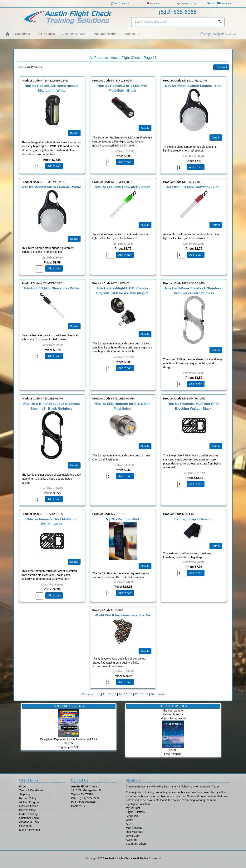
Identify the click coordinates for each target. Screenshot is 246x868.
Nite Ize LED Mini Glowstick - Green (122, 187)
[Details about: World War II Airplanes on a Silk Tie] (145, 651)
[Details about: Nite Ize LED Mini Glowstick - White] (74, 326)
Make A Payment (30, 830)
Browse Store (27, 810)
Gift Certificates (29, 806)
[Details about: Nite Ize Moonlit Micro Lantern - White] (74, 239)
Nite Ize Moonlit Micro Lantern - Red (193, 86)
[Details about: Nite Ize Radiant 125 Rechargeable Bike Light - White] (74, 133)
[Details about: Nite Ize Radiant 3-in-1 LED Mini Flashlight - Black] (145, 128)
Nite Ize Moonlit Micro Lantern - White (52, 187)
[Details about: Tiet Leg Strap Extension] (216, 546)
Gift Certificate (121, 4)
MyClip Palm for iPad (122, 519)
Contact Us (133, 34)
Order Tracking (28, 814)
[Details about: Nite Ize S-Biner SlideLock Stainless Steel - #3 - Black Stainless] (74, 465)
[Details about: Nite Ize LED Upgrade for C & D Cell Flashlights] (145, 446)
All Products (47, 34)
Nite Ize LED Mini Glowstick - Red (193, 187)
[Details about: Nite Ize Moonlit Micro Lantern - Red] (216, 138)
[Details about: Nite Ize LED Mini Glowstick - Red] (216, 225)
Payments (25, 826)
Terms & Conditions (31, 790)
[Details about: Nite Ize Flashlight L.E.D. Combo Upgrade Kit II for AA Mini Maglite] (145, 334)
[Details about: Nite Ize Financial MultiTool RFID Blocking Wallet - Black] (216, 446)
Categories (24, 34)
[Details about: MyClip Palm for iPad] (145, 566)
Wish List (153, 4)
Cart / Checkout (219, 4)
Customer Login (29, 818)
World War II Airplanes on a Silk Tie (122, 615)
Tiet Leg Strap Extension (193, 519)
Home (20, 67)
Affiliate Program (29, 802)
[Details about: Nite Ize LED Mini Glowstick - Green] (145, 225)
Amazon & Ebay (29, 822)
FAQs (23, 786)
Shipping (25, 794)
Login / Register (218, 34)
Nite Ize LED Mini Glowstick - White (52, 288)
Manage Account (106, 34)
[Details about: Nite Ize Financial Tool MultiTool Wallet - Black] (74, 562)
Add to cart (54, 166)
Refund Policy (28, 798)
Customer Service (74, 34)
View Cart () (188, 4)
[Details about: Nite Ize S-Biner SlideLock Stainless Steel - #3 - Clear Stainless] (216, 350)
